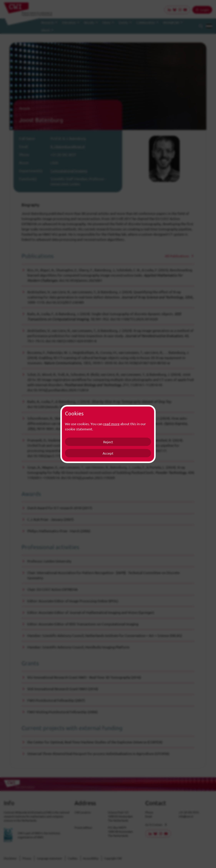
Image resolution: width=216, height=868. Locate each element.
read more (111, 424)
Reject (108, 442)
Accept (108, 453)
